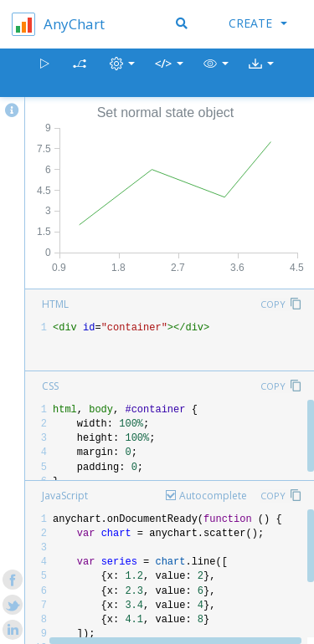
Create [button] (258, 23)
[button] (216, 73)
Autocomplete (213, 496)
